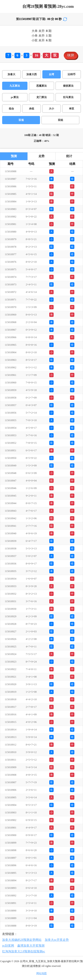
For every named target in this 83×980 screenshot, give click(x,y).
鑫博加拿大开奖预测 (31, 946)
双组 (61, 120)
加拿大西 (32, 74)
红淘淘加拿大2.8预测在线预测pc (24, 951)
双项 (21, 120)
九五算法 (15, 86)
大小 (51, 109)
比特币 (72, 74)
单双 (72, 109)
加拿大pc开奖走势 (57, 940)
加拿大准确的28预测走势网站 (22, 940)
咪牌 (71, 55)
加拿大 (11, 74)
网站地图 (41, 973)
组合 (11, 109)
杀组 (32, 109)
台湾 (51, 74)
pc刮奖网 (8, 946)
